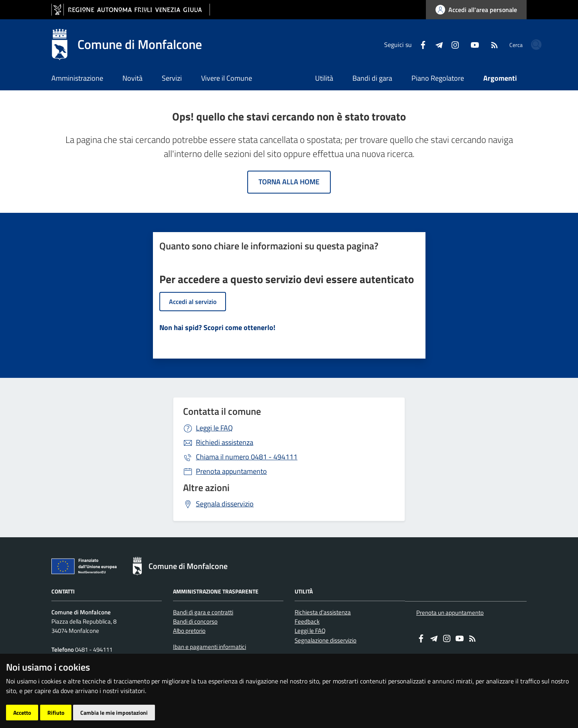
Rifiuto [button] (56, 713)
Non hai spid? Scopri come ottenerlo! (217, 327)
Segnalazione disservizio (326, 640)
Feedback (307, 621)
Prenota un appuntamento (450, 613)
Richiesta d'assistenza (323, 612)
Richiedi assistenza (225, 442)
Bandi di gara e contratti (203, 612)
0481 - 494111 (247, 457)
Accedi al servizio (193, 302)
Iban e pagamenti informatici (210, 647)
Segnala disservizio (225, 504)
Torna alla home (289, 182)
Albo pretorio (189, 631)
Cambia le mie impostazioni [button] (114, 713)
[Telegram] (410, 44)
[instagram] (426, 44)
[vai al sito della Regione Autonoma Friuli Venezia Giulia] (131, 10)
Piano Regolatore (438, 78)
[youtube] (446, 44)
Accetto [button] (22, 713)
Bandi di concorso (195, 621)
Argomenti (500, 78)
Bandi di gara (372, 78)
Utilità (324, 78)
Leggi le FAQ (214, 428)
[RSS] (466, 44)
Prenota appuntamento (231, 471)
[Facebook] (394, 44)
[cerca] (517, 45)
